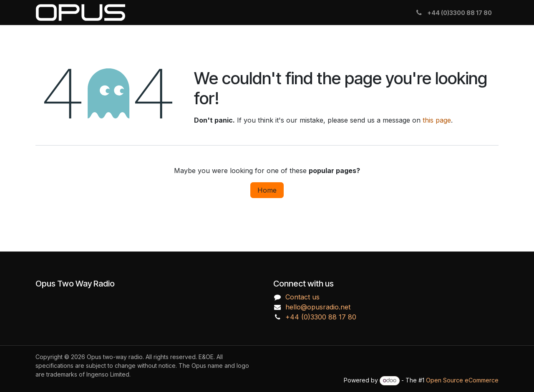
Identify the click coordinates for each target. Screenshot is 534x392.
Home (267, 190)
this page (437, 120)
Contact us (302, 297)
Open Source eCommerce (462, 380)
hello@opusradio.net (318, 307)
